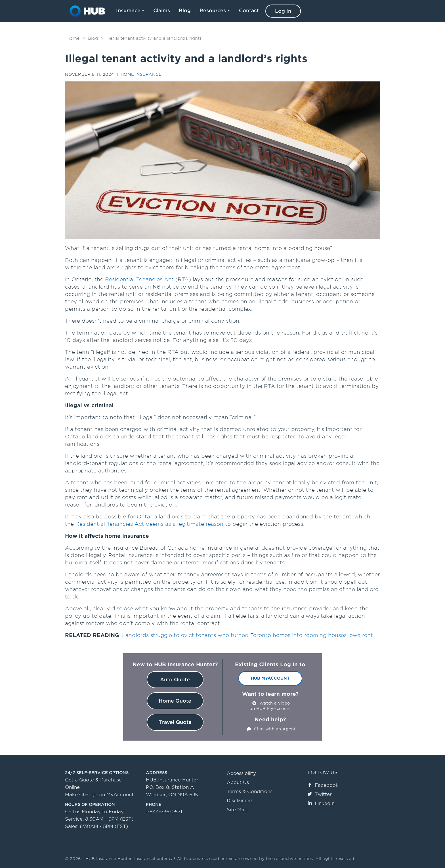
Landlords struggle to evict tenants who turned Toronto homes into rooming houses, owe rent (247, 635)
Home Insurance (141, 74)
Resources (213, 10)
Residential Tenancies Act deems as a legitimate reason (149, 524)
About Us (238, 782)
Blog (185, 10)
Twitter (320, 794)
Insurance (128, 10)
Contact (249, 10)
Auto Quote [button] (175, 680)
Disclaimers (240, 801)
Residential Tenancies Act (139, 279)
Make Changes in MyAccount (99, 795)
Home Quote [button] (175, 701)
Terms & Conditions (250, 792)
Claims (162, 10)
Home (73, 38)
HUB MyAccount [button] (270, 678)
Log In (283, 11)
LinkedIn (321, 803)
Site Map (237, 810)
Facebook (323, 785)
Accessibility (241, 773)
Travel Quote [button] (175, 722)
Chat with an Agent (275, 729)
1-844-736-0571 (164, 812)
